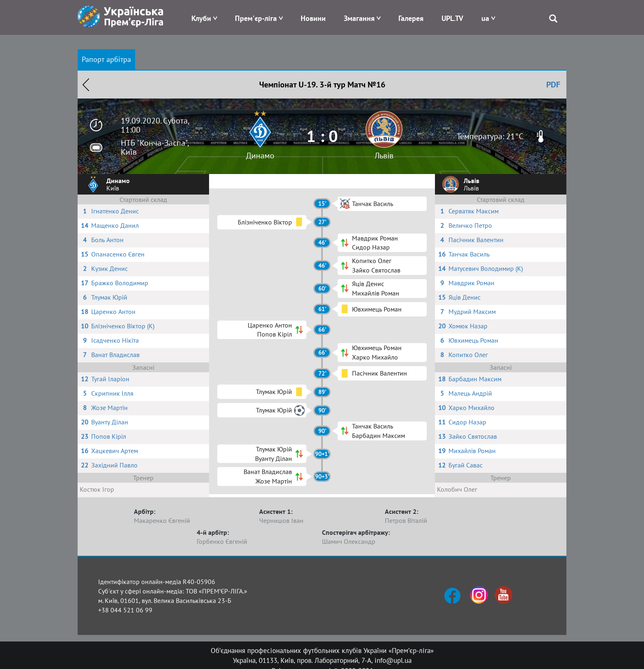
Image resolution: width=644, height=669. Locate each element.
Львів (384, 156)
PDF (553, 85)
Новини (313, 18)
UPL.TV (452, 18)
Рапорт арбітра (106, 59)
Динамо (260, 156)
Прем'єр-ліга (256, 18)
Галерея (411, 18)
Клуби (201, 18)
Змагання (359, 18)
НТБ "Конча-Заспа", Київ (155, 147)
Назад (86, 85)
